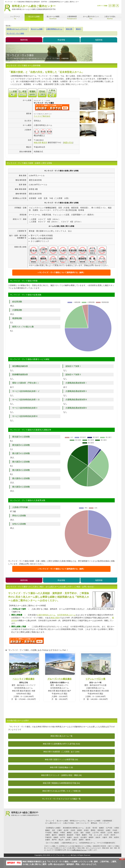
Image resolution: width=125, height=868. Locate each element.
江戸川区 (109, 828)
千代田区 (48, 833)
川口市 (106, 835)
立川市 (110, 833)
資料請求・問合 (14, 863)
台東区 (108, 830)
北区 (54, 830)
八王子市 (95, 833)
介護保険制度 (107, 821)
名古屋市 (84, 837)
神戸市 (54, 840)
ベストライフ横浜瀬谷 (24, 679)
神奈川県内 (55, 618)
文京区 (76, 833)
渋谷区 (73, 830)
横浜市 (116, 833)
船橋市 (84, 835)
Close (122, 859)
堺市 (111, 837)
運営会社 (94, 823)
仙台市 (76, 837)
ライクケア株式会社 (42, 116)
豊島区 (56, 833)
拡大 (117, 6)
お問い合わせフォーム (79, 850)
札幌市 (69, 837)
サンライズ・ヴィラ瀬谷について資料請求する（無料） (62, 272)
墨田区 (93, 830)
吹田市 (116, 837)
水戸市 (63, 837)
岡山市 (61, 840)
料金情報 (61, 40)
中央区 (115, 830)
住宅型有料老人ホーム (66, 615)
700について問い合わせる (27, 641)
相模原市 (62, 835)
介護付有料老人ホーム (46, 615)
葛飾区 (48, 830)
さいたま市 (98, 835)
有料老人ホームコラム (78, 821)
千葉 (90, 835)
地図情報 (99, 40)
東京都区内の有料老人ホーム (73, 828)
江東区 (59, 830)
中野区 (63, 833)
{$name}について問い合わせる (52, 107)
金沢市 (68, 840)
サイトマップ (104, 823)
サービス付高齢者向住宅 (106, 843)
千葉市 (78, 835)
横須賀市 (70, 835)
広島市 (74, 840)
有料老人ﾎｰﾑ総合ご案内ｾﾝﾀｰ (25, 814)
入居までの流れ (69, 823)
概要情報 (24, 40)
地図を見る (68, 142)
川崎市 (48, 835)
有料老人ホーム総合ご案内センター (34, 8)
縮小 (110, 6)
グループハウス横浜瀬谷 (60, 679)
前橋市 (56, 837)
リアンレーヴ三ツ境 (95, 679)
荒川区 (95, 828)
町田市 (103, 833)
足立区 (88, 828)
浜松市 (98, 837)
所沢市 (113, 835)
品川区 (66, 830)
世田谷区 (101, 830)
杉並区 (86, 830)
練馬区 (69, 833)
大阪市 (105, 837)
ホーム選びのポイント (53, 823)
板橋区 (102, 828)
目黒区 (88, 833)
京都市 (48, 840)
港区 (82, 833)
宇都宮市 (48, 837)
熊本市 (88, 840)
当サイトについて (83, 823)
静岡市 (91, 837)
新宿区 (80, 830)
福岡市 (81, 840)
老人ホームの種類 (94, 821)
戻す (114, 6)
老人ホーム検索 (62, 821)
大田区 (117, 828)
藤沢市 (54, 835)
